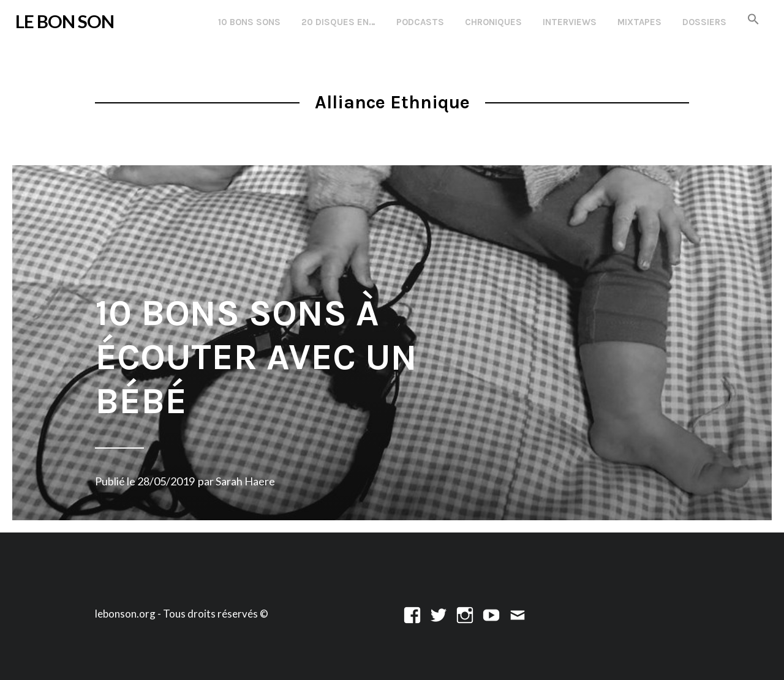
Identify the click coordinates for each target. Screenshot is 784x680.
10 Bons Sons (249, 22)
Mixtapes (639, 22)
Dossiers (704, 22)
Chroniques (493, 22)
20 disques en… (338, 22)
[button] (753, 20)
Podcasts (420, 22)
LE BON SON (65, 21)
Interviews (570, 22)
